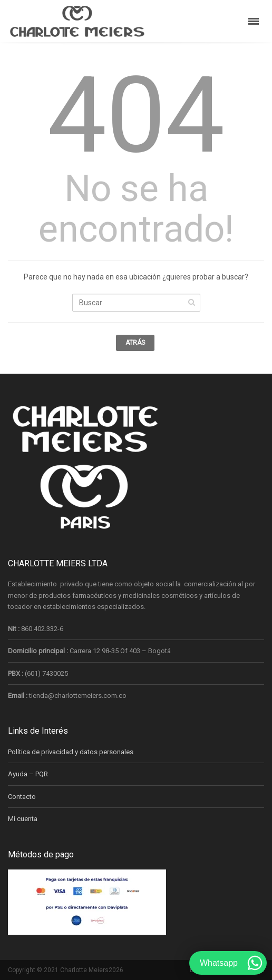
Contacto (22, 797)
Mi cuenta (23, 819)
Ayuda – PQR (28, 774)
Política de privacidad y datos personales (71, 752)
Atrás (135, 343)
